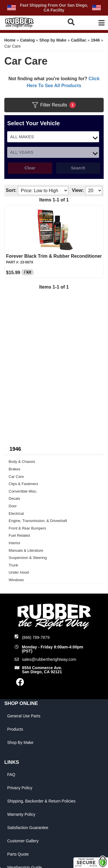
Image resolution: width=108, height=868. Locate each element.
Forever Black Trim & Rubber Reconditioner (54, 256)
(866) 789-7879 (36, 637)
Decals (14, 498)
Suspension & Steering (28, 558)
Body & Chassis (22, 462)
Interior (14, 543)
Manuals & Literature (26, 550)
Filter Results (54, 105)
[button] (72, 22)
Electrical (16, 513)
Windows (16, 580)
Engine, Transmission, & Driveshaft (38, 521)
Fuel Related (19, 535)
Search (78, 168)
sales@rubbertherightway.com (49, 659)
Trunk (13, 565)
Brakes (14, 469)
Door (13, 506)
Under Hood (19, 572)
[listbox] (53, 137)
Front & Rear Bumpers (27, 528)
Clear (30, 168)
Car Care (16, 477)
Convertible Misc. (23, 491)
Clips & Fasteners (23, 484)
